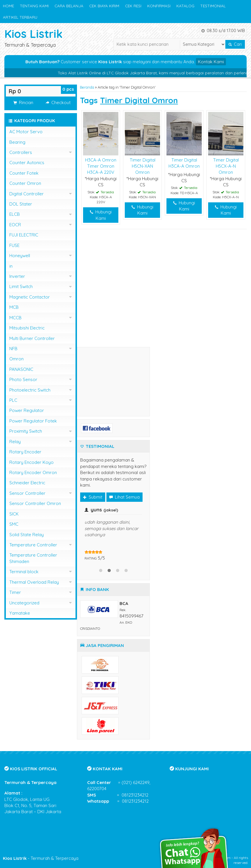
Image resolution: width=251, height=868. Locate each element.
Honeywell (20, 256)
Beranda (87, 87)
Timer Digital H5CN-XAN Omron (143, 166)
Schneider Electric (27, 483)
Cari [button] (235, 44)
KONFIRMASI (159, 6)
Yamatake (20, 613)
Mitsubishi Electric (27, 328)
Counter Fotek (24, 173)
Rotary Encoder (25, 452)
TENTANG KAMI (34, 6)
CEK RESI (133, 6)
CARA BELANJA (69, 6)
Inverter (17, 276)
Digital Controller (27, 194)
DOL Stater (21, 204)
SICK (14, 514)
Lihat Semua (124, 497)
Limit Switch (21, 286)
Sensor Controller (27, 493)
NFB (13, 349)
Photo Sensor (23, 379)
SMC (14, 524)
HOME (8, 6)
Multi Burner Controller (32, 338)
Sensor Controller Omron (35, 503)
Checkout (58, 102)
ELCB (15, 214)
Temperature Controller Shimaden (33, 558)
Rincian (23, 102)
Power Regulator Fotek (33, 421)
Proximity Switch (26, 431)
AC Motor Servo (26, 132)
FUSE (14, 245)
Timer (15, 592)
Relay (15, 442)
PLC (13, 400)
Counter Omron (25, 183)
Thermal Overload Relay (34, 582)
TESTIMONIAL (213, 6)
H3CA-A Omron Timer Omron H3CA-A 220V (101, 166)
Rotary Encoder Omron (33, 472)
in (11, 266)
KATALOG (185, 6)
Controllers (21, 152)
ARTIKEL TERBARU (20, 17)
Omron (16, 359)
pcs (68, 89)
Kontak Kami (211, 62)
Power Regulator (27, 410)
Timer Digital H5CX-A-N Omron (226, 166)
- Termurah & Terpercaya (41, 858)
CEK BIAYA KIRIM (104, 6)
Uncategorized (24, 603)
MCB (14, 307)
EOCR (15, 225)
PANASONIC (21, 369)
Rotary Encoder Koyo (31, 462)
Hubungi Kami (101, 215)
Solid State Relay (27, 535)
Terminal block (24, 572)
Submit (93, 497)
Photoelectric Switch (30, 390)
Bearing (17, 142)
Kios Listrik (34, 34)
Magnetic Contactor (30, 297)
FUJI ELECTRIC (24, 235)
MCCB (15, 318)
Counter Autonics (27, 163)
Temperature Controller (33, 545)
